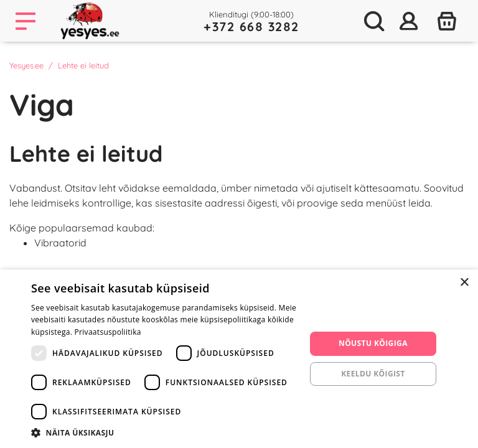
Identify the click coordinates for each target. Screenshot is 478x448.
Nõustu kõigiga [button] (373, 343)
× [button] (464, 283)
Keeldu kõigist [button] (373, 374)
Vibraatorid (60, 243)
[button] (164, 432)
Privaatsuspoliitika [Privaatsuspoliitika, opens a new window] (108, 332)
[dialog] (239, 359)
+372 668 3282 (251, 26)
